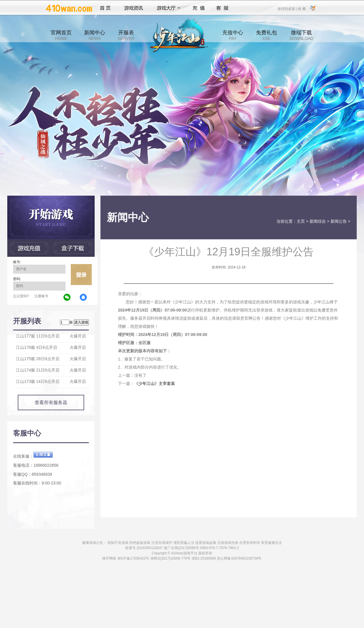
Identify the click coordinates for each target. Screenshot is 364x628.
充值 (198, 8)
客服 (223, 8)
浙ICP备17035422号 (133, 558)
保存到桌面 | (287, 8)
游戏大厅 (167, 8)
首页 (105, 8)
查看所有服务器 (51, 403)
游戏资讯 (134, 8)
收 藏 (302, 8)
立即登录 (81, 275)
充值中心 (233, 35)
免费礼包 (266, 35)
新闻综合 (318, 221)
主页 (301, 221)
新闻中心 (95, 35)
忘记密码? (21, 296)
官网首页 (61, 35)
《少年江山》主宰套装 (155, 383)
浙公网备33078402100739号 (239, 558)
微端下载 (301, 35)
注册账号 (41, 296)
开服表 (126, 35)
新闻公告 (339, 221)
